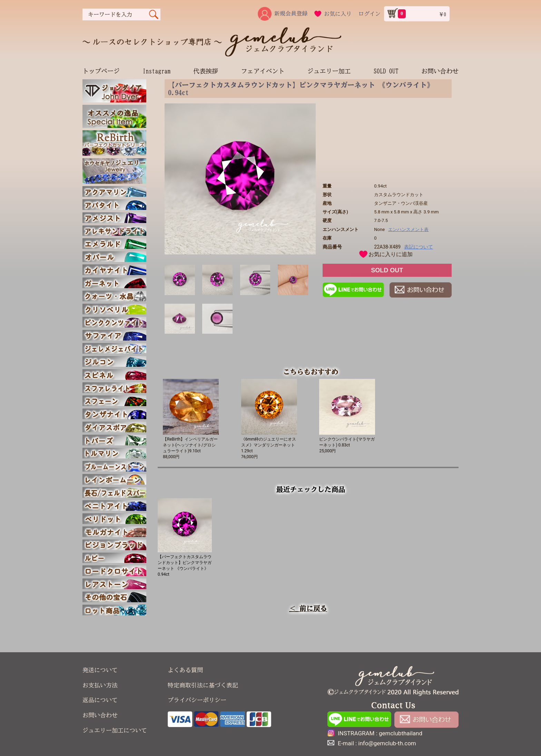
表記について (419, 247)
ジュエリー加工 (329, 71)
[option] (240, 179)
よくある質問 (185, 670)
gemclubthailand (401, 733)
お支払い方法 (100, 685)
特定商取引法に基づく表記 (203, 685)
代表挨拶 (206, 71)
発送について (100, 670)
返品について (100, 700)
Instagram (156, 71)
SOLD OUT (386, 71)
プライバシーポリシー (197, 700)
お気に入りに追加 (391, 254)
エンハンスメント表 (408, 229)
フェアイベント (263, 71)
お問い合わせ (440, 71)
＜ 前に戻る (308, 608)
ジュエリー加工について (115, 730)
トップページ (101, 71)
